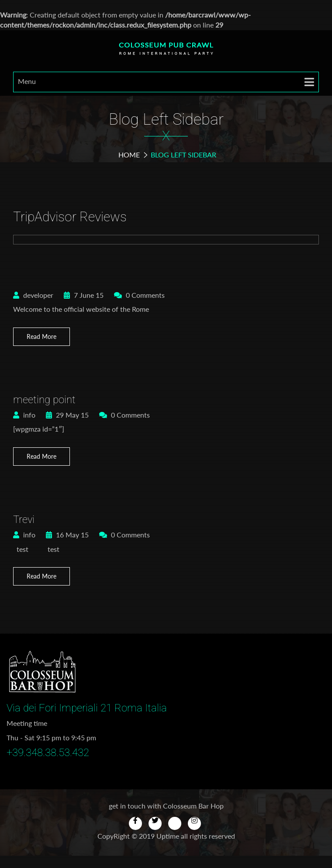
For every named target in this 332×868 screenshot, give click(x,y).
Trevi (24, 519)
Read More (41, 336)
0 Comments (139, 295)
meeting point (44, 400)
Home (129, 155)
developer (33, 295)
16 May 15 (67, 535)
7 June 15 (84, 295)
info (24, 415)
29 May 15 (67, 415)
